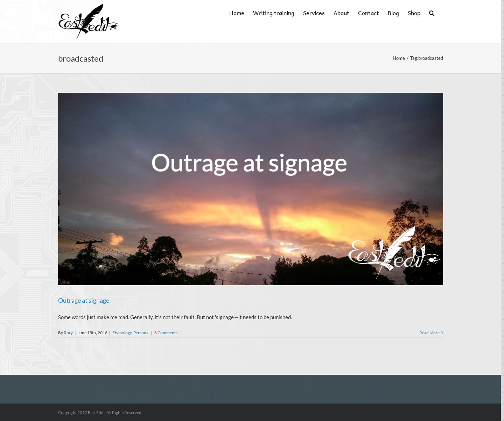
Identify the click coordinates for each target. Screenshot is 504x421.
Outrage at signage (84, 300)
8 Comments (166, 333)
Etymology (122, 333)
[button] (432, 12)
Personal (141, 333)
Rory (68, 333)
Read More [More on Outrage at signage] (429, 333)
